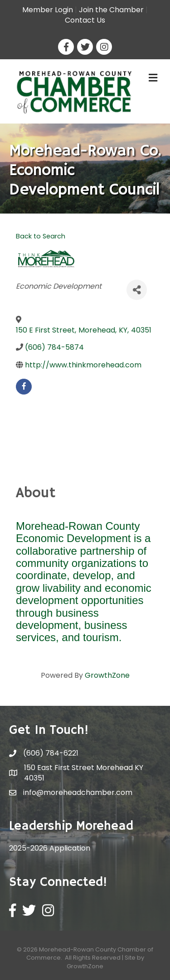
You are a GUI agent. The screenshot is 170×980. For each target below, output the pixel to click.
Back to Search (41, 236)
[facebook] (24, 387)
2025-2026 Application (50, 848)
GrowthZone (107, 675)
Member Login (48, 10)
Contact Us (85, 20)
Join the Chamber (111, 10)
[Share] (137, 290)
